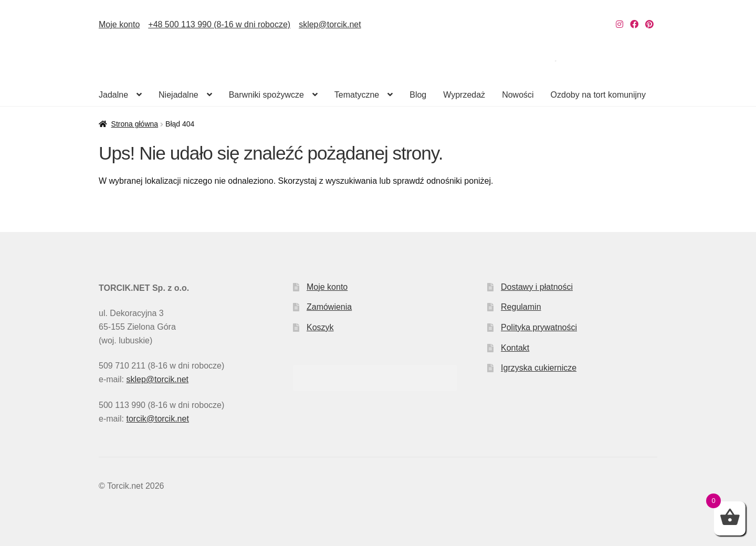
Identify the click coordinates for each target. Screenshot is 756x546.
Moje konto (119, 24)
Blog (418, 95)
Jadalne (113, 95)
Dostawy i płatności (537, 287)
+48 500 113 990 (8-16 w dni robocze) (219, 24)
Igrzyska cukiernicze (539, 368)
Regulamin (521, 307)
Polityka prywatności (539, 327)
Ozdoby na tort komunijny (598, 95)
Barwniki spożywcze (266, 95)
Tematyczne (357, 95)
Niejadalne (178, 95)
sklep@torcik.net (330, 24)
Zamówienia (329, 307)
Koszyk (320, 327)
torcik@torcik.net (157, 419)
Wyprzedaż (464, 95)
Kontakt (515, 348)
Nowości (518, 95)
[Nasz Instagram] (619, 24)
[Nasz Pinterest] (649, 24)
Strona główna (135, 124)
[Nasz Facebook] (634, 24)
